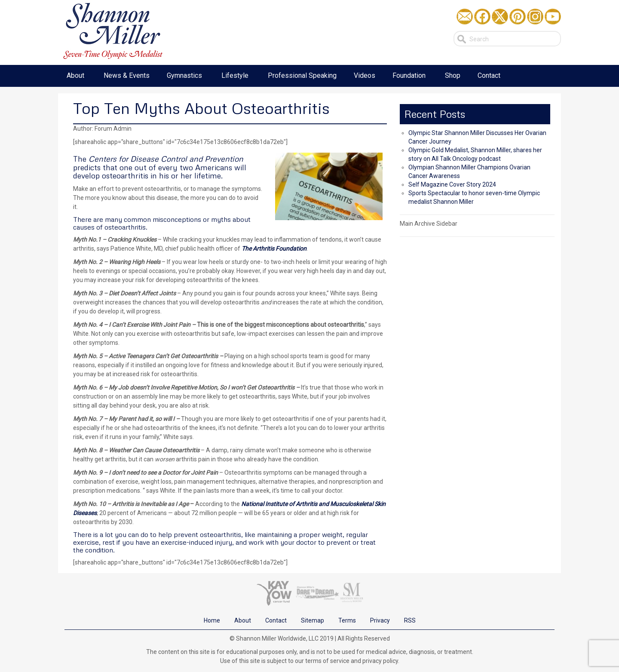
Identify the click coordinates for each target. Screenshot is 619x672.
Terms (347, 620)
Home (212, 620)
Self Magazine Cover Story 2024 (452, 184)
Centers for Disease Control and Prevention (166, 159)
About (243, 620)
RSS (410, 620)
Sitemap (313, 620)
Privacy (380, 620)
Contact (276, 620)
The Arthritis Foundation (274, 249)
